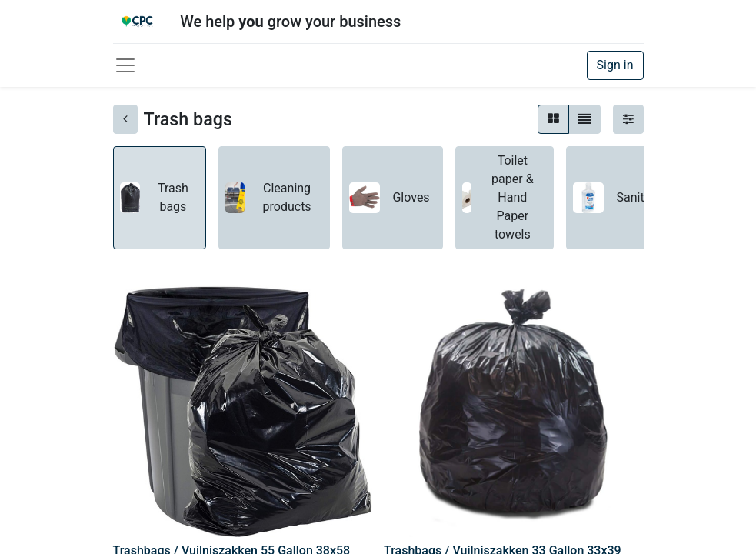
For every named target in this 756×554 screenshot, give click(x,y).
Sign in (615, 65)
